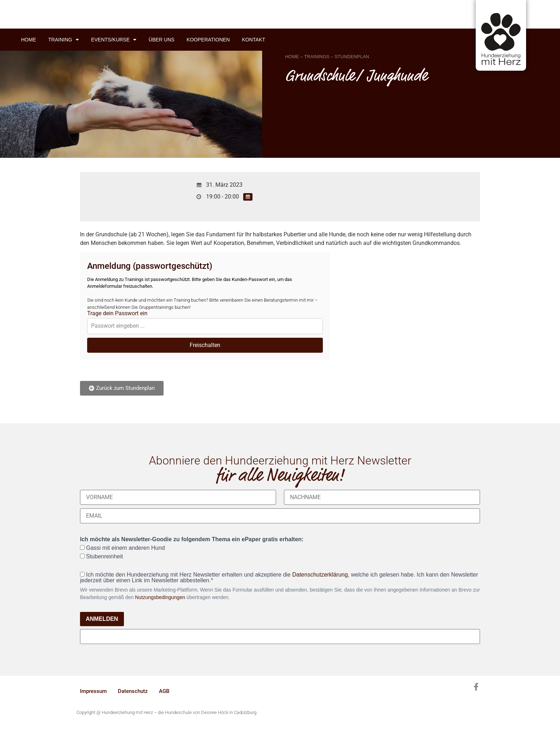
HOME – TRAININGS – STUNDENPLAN (327, 57)
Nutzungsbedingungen (160, 597)
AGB (164, 691)
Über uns (161, 40)
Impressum (93, 691)
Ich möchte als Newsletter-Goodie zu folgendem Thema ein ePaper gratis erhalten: (192, 539)
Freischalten (205, 345)
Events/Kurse (114, 40)
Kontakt (253, 40)
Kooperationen (208, 40)
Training (64, 40)
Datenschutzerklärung (320, 575)
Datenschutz (133, 691)
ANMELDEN (102, 619)
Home (29, 40)
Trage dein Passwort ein (117, 313)
